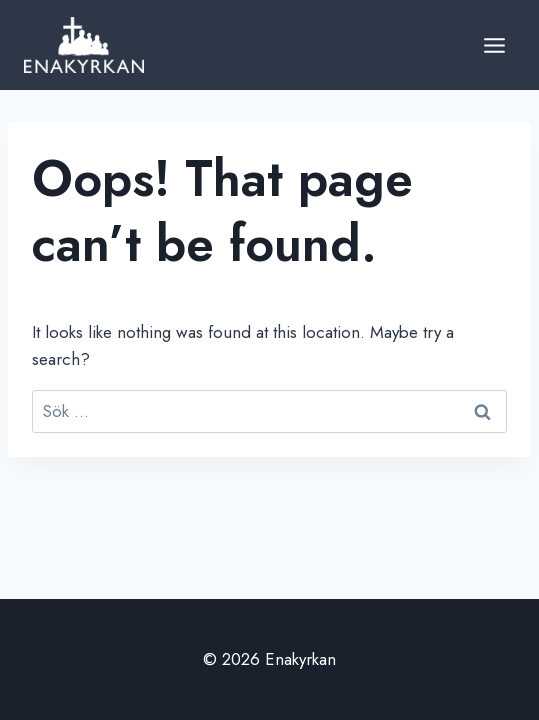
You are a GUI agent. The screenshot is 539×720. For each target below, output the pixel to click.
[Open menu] (494, 45)
